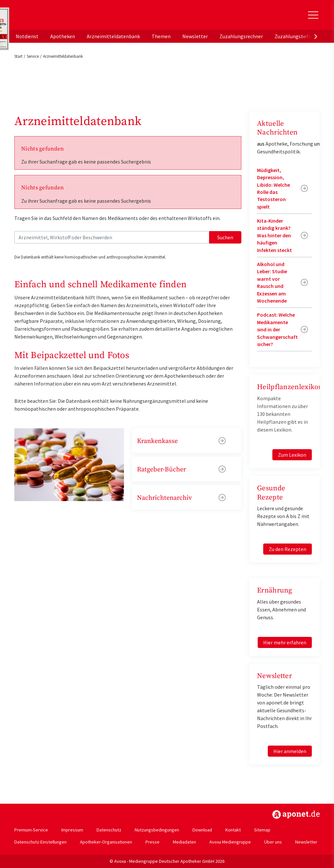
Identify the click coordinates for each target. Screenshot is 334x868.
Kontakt (233, 830)
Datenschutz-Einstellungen (40, 842)
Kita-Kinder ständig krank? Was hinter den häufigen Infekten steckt (274, 235)
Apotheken (63, 36)
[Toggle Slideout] (313, 15)
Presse (152, 842)
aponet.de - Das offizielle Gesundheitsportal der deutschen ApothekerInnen (58, 17)
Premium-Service (31, 830)
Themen (161, 36)
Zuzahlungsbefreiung (299, 36)
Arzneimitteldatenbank (113, 36)
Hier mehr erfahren (285, 642)
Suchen (225, 237)
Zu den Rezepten (288, 549)
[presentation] (316, 36)
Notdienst (27, 36)
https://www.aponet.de (296, 814)
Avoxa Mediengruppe (230, 842)
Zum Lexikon (292, 455)
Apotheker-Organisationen (106, 842)
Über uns (273, 842)
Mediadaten (184, 842)
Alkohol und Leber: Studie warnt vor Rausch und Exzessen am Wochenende (272, 282)
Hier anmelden (290, 751)
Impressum (72, 830)
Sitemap (262, 830)
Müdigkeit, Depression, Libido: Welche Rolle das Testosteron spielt (273, 188)
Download (202, 830)
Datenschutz (109, 830)
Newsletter (195, 36)
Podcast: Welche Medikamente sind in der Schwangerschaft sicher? (277, 329)
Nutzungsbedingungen (157, 830)
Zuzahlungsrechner (241, 36)
